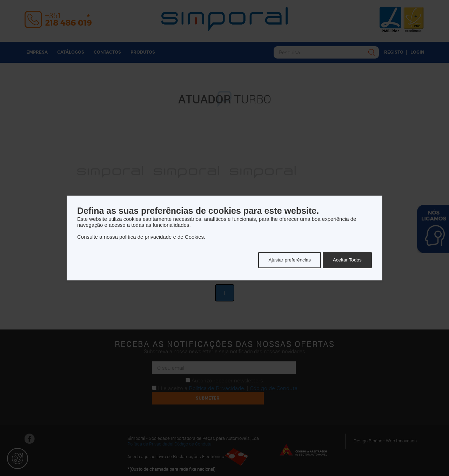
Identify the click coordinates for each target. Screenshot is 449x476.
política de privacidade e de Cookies (162, 237)
